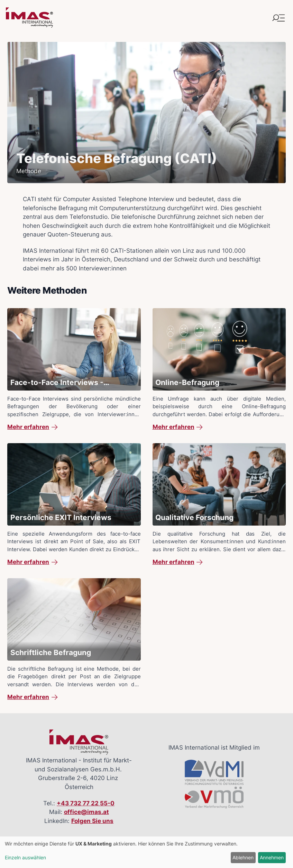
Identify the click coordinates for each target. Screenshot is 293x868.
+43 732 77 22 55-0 (86, 803)
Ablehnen (243, 857)
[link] (74, 427)
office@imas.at (86, 812)
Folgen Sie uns (92, 821)
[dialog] (146, 852)
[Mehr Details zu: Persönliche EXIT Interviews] (74, 505)
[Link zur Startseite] (29, 18)
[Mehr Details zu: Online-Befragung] (219, 370)
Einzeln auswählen (25, 857)
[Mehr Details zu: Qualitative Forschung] (219, 505)
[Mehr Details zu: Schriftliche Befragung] (74, 640)
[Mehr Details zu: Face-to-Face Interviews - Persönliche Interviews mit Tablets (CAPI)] (74, 370)
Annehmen (272, 857)
